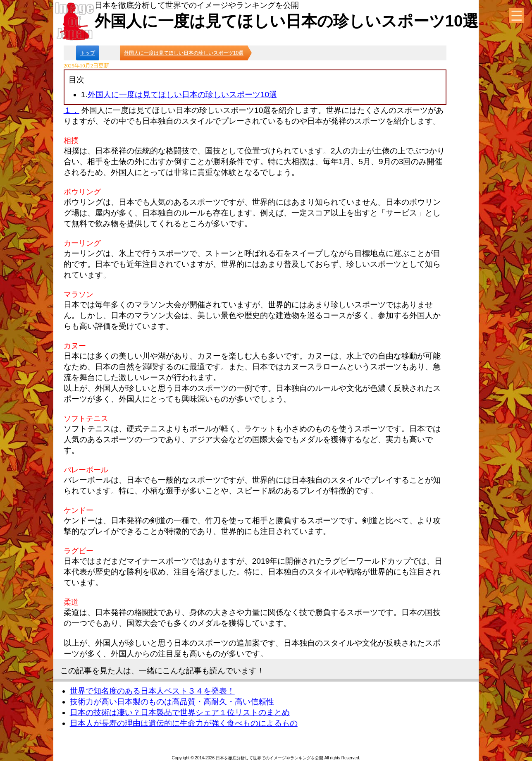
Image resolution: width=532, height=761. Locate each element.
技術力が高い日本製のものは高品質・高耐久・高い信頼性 (172, 702)
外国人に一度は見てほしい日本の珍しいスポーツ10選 (182, 95)
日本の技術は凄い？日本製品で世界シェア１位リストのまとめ (180, 712)
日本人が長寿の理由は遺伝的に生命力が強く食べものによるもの (184, 723)
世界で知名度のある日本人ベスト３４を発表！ (152, 691)
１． (72, 110)
